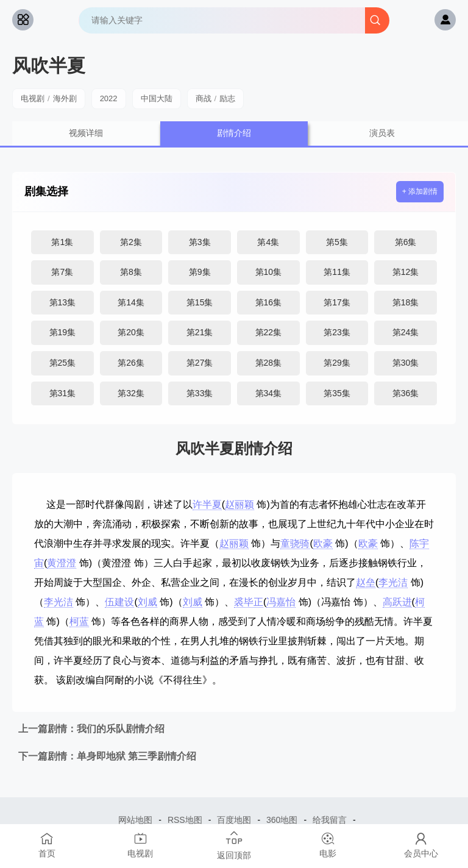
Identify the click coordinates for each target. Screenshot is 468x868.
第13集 (63, 302)
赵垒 (366, 582)
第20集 (131, 332)
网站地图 (135, 820)
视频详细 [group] (86, 133)
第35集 (337, 393)
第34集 (269, 393)
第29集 (337, 363)
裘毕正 (249, 602)
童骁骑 (295, 543)
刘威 (147, 602)
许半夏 (207, 504)
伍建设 (119, 602)
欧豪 (323, 543)
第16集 (269, 302)
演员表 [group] (382, 133)
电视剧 (33, 98)
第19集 (63, 332)
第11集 (337, 272)
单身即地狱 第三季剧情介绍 (107, 756)
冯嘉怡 (281, 602)
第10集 (269, 272)
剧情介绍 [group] (234, 133)
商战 (204, 98)
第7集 (62, 272)
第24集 (406, 332)
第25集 (63, 363)
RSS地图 (185, 820)
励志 (227, 98)
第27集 (200, 363)
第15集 (200, 302)
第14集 (131, 302)
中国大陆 (157, 98)
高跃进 (397, 602)
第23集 (337, 332)
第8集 (131, 272)
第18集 (406, 302)
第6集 (406, 242)
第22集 (269, 332)
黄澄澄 (62, 563)
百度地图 (234, 820)
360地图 (282, 820)
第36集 (406, 393)
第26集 (131, 363)
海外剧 (65, 98)
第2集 (131, 242)
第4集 (268, 242)
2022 (109, 98)
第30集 (406, 363)
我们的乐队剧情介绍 (91, 729)
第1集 (62, 242)
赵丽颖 (239, 504)
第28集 (269, 363)
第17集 (337, 302)
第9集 (200, 272)
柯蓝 (79, 621)
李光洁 (393, 582)
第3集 (200, 242)
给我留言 (330, 820)
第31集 (63, 393)
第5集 (337, 242)
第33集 (200, 393)
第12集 (406, 272)
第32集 (131, 393)
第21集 (200, 332)
